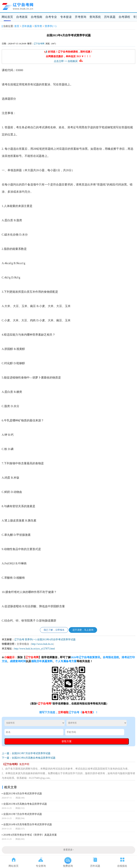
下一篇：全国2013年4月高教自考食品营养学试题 (29, 758)
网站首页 (7, 17)
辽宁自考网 (39, 44)
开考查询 (81, 17)
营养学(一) (51, 26)
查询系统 (95, 17)
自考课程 (124, 17)
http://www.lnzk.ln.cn (42, 644)
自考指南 (37, 17)
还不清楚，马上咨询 (83, 630)
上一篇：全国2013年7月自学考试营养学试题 (26, 753)
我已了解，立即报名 (54, 630)
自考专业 (51, 17)
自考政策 (22, 17)
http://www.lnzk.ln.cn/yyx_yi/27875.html (35, 649)
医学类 (38, 26)
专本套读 (66, 17)
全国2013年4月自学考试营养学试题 (56, 640)
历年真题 (110, 17)
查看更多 (68, 850)
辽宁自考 (19, 640)
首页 (17, 26)
